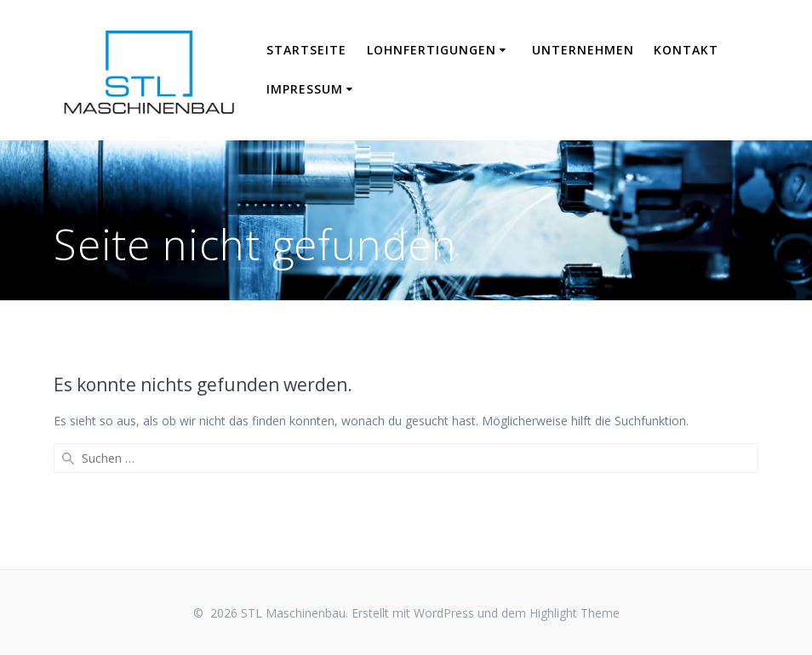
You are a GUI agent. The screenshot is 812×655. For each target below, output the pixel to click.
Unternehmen (583, 50)
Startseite (306, 50)
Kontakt (686, 50)
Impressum (305, 89)
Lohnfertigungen (432, 50)
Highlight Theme (575, 613)
